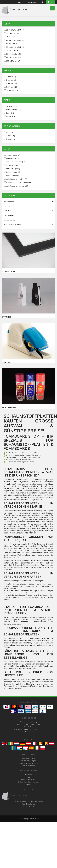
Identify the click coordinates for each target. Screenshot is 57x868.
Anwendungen (28, 220)
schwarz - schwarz (16, 162)
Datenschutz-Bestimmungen (28, 782)
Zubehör (28, 211)
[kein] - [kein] (13, 176)
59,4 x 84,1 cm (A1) (15, 47)
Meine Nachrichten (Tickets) (28, 763)
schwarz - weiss (14, 165)
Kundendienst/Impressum (28, 732)
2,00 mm (11, 80)
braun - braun (13, 172)
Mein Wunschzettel (29, 766)
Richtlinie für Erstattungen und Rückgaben (28, 729)
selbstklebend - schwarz (17, 186)
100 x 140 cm (13, 61)
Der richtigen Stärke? (28, 224)
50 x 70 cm (12, 44)
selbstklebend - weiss (17, 179)
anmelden (20, 2)
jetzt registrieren (32, 2)
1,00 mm (11, 77)
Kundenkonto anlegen (28, 758)
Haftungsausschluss (28, 779)
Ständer (28, 206)
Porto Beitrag (28, 727)
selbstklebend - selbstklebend (19, 182)
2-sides (10, 139)
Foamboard (28, 202)
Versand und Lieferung (29, 722)
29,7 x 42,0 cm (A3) (15, 33)
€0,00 (51, 2)
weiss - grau (13, 158)
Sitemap (28, 784)
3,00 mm (11, 84)
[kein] (10, 113)
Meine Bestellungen (29, 761)
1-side (11, 136)
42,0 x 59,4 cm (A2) (15, 40)
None (10, 132)
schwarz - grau (14, 169)
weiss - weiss (13, 155)
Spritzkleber (28, 215)
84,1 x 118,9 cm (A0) (16, 57)
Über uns (29, 775)
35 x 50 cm (12, 37)
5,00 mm (11, 87)
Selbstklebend (14, 110)
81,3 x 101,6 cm (14, 54)
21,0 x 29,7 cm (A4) (15, 30)
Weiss (10, 117)
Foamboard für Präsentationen (28, 724)
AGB (28, 777)
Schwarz (12, 106)
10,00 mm (12, 90)
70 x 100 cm (13, 51)
